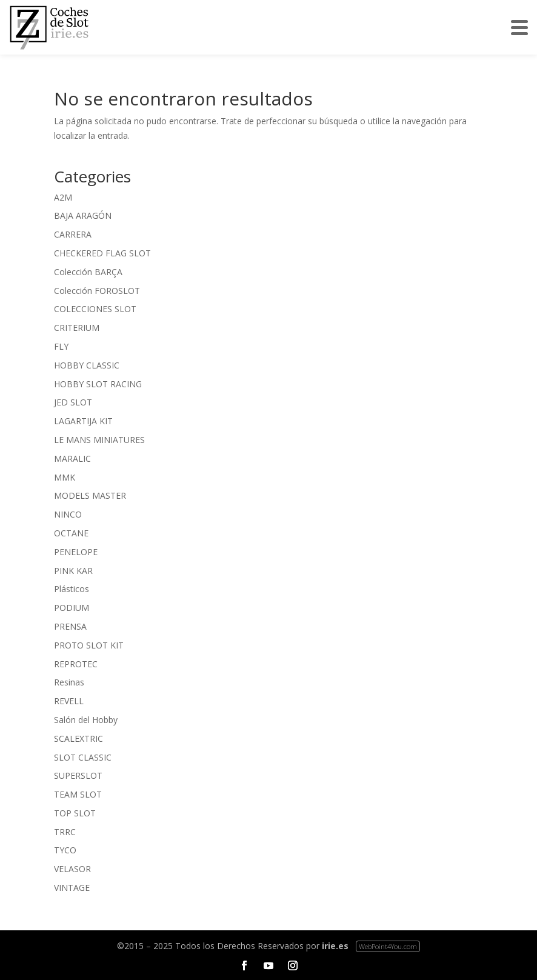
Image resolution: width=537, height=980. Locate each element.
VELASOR (72, 869)
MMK (65, 477)
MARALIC (72, 458)
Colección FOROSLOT (97, 291)
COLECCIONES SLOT (95, 309)
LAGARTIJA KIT (83, 421)
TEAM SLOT (78, 794)
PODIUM (72, 608)
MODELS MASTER (90, 495)
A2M (63, 197)
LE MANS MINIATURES (99, 440)
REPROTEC (76, 664)
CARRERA (73, 234)
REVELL (69, 701)
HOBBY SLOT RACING (98, 384)
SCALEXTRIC (78, 738)
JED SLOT (73, 402)
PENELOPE (76, 552)
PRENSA (70, 626)
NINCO (68, 514)
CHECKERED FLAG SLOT (102, 253)
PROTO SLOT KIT (89, 645)
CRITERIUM (77, 328)
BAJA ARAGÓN (83, 215)
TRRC (65, 832)
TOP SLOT (75, 813)
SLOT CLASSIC (83, 757)
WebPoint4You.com (388, 946)
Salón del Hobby (86, 720)
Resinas (69, 682)
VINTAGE (72, 888)
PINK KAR (73, 571)
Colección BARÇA (88, 272)
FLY (61, 346)
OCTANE (71, 533)
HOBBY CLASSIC (87, 365)
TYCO (65, 850)
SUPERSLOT (78, 775)
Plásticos (72, 589)
